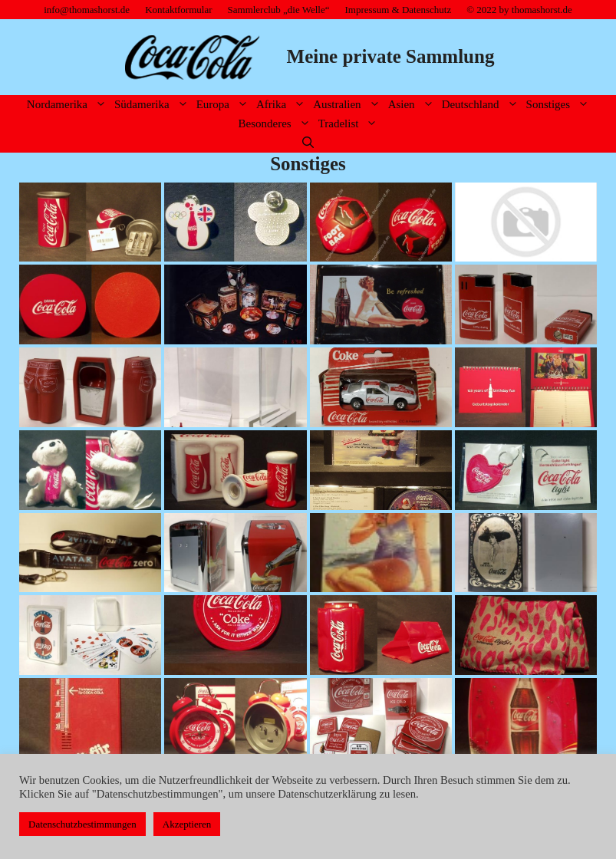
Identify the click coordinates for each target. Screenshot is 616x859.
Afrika (283, 105)
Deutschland (482, 105)
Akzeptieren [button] (187, 824)
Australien (348, 105)
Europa (224, 105)
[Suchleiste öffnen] (308, 143)
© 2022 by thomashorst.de (519, 10)
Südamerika (153, 105)
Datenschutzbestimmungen (82, 824)
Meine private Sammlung (391, 56)
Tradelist (350, 124)
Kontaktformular (178, 10)
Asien (413, 105)
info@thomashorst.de (87, 10)
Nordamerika (69, 105)
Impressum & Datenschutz (399, 10)
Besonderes (277, 124)
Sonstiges (560, 105)
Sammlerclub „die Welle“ (279, 10)
